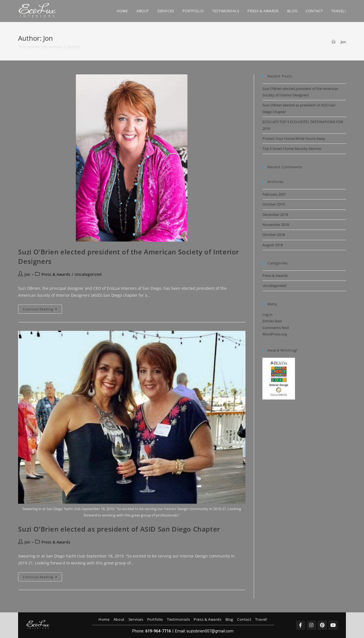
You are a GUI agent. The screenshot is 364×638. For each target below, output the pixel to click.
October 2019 (274, 204)
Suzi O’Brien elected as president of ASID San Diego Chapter (119, 529)
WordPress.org (275, 334)
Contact (244, 619)
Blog (229, 619)
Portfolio (155, 619)
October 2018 (274, 235)
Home (104, 619)
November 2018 (276, 225)
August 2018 (273, 245)
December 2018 (275, 215)
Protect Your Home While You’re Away (294, 138)
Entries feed (272, 321)
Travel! (261, 619)
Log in (267, 315)
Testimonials (178, 619)
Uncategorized (88, 274)
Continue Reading (42, 308)
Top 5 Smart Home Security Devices (292, 148)
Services (136, 619)
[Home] (334, 42)
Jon (343, 42)
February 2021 (274, 194)
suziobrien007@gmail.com (210, 631)
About (119, 619)
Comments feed (276, 328)
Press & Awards (56, 274)
